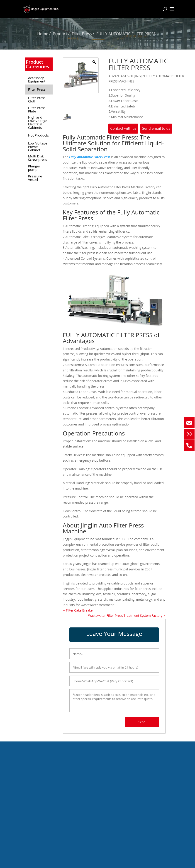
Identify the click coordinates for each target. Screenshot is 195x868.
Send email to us (156, 128)
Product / (64, 34)
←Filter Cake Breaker (78, 610)
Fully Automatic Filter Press (90, 157)
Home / (48, 34)
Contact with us (123, 128)
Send (142, 722)
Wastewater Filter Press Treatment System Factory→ (127, 616)
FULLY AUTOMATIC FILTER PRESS (124, 34)
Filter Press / (84, 34)
